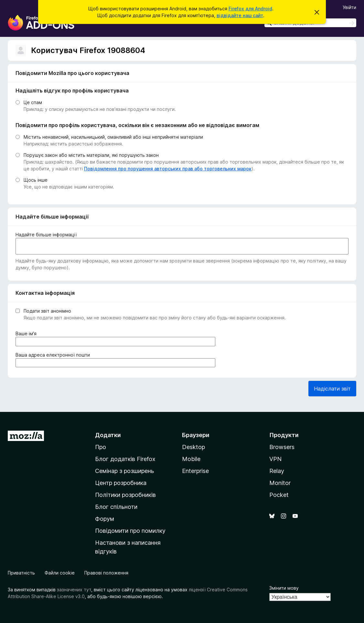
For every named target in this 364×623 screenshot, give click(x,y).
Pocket (279, 495)
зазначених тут (74, 590)
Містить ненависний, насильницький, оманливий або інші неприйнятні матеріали (113, 137)
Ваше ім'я (27, 333)
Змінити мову (284, 588)
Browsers (282, 447)
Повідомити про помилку (130, 531)
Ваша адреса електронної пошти (54, 355)
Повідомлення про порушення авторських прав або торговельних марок (168, 169)
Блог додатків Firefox (125, 459)
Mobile (191, 459)
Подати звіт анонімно (47, 311)
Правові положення (106, 573)
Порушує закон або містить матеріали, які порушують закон (91, 155)
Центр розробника (121, 483)
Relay (277, 471)
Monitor (280, 483)
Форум (105, 519)
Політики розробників (125, 495)
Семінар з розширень (124, 471)
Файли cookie (60, 573)
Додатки (108, 435)
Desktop (193, 447)
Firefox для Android (250, 9)
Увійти (349, 7)
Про (101, 447)
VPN (275, 459)
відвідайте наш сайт (240, 15)
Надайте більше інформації (46, 235)
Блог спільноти (116, 507)
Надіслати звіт (332, 389)
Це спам (33, 102)
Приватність (21, 573)
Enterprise (195, 471)
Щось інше (36, 180)
